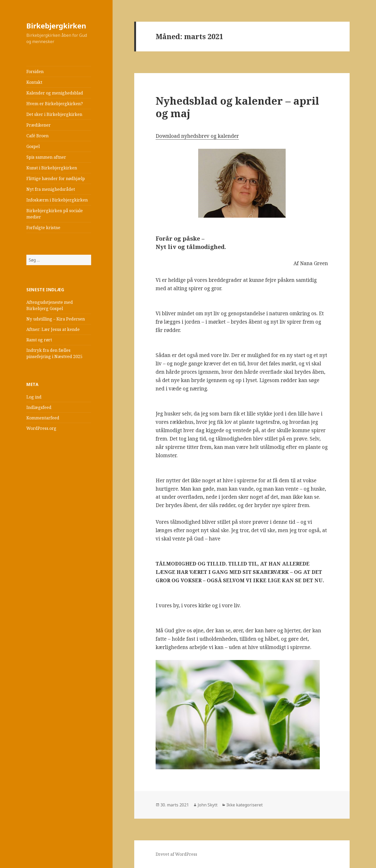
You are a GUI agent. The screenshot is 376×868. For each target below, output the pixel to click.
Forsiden (35, 72)
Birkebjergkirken (56, 26)
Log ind (34, 397)
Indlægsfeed (39, 407)
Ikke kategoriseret (245, 805)
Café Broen (37, 136)
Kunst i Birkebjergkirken (52, 168)
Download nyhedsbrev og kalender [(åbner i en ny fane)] (197, 136)
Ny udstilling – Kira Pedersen (56, 319)
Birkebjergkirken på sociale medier (55, 214)
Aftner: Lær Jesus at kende (53, 329)
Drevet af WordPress (176, 854)
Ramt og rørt (39, 340)
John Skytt (208, 805)
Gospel (33, 146)
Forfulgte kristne (43, 228)
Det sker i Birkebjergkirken (54, 114)
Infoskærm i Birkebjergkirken (57, 200)
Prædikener (39, 125)
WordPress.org (41, 428)
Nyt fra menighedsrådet (51, 189)
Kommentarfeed (43, 418)
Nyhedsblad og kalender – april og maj (237, 107)
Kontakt (34, 82)
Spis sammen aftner (46, 157)
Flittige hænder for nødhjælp (56, 179)
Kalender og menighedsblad (55, 93)
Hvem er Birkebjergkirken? (55, 104)
